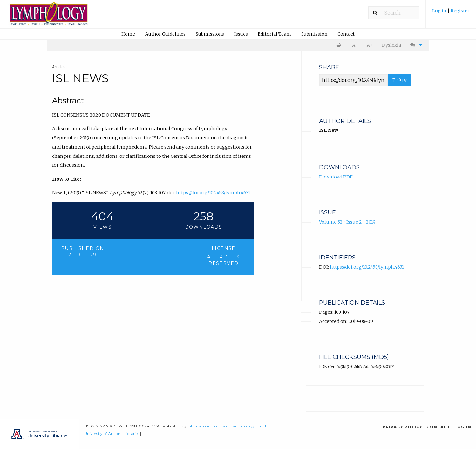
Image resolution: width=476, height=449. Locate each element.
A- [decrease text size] (355, 45)
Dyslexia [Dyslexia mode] (391, 45)
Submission (314, 34)
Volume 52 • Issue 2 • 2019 (347, 222)
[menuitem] (451, 13)
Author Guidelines (165, 34)
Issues (241, 34)
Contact (346, 34)
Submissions (210, 34)
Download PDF (336, 177)
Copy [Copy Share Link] (399, 80)
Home (128, 34)
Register (460, 11)
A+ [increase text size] (370, 45)
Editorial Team (274, 34)
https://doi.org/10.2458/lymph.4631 (213, 193)
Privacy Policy (403, 427)
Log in (440, 11)
